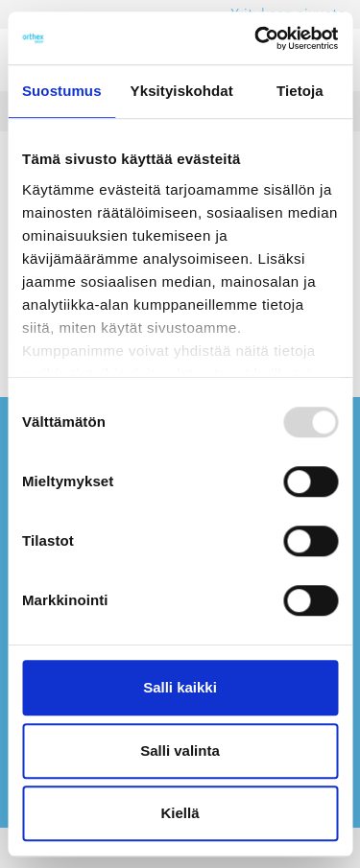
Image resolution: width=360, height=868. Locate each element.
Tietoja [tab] (300, 91)
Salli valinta (180, 751)
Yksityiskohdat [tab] (182, 91)
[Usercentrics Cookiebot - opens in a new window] (256, 38)
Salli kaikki (180, 687)
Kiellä (180, 813)
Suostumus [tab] (62, 91)
